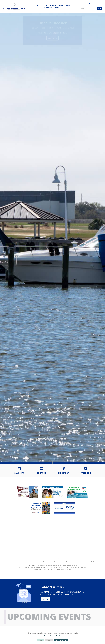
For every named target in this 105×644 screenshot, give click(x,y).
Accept (40, 640)
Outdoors (48, 8)
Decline (49, 640)
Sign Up (45, 599)
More (57, 8)
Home (32, 6)
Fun (45, 5)
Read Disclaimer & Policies (53, 636)
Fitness (53, 5)
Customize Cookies (61, 640)
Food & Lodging (65, 5)
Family (38, 5)
